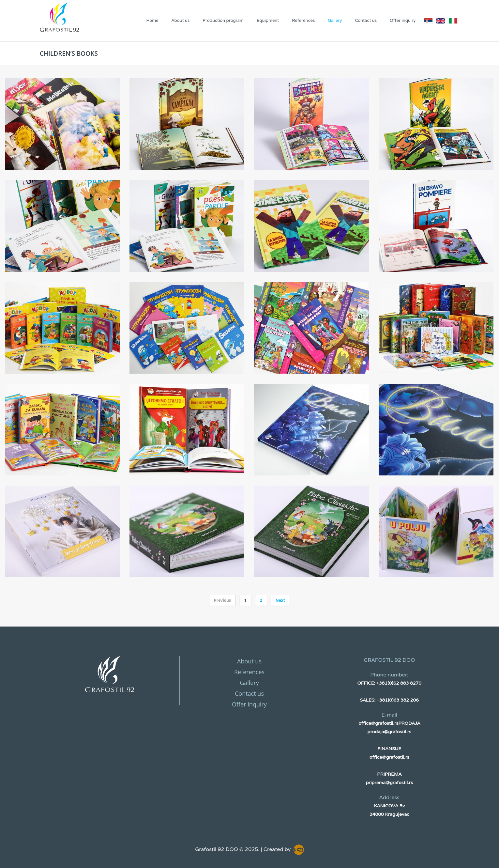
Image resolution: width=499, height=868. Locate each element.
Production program (223, 20)
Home (152, 20)
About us (181, 20)
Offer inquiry (403, 20)
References (303, 20)
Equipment (268, 20)
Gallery (335, 20)
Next (280, 600)
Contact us (366, 20)
